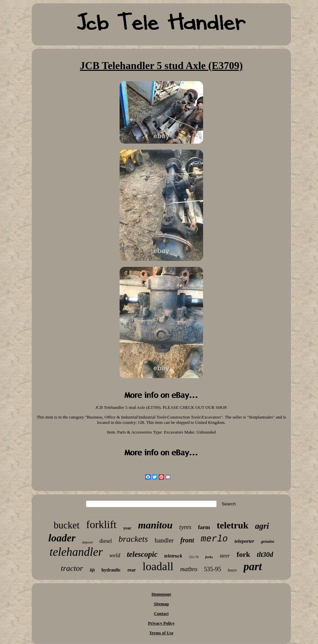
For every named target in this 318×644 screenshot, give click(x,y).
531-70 (194, 557)
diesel (106, 541)
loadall (158, 566)
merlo (214, 539)
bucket (67, 525)
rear (131, 570)
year (127, 528)
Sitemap (161, 604)
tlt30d (265, 554)
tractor (72, 568)
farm (204, 527)
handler (164, 540)
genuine (268, 541)
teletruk (233, 525)
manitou (155, 525)
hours (232, 570)
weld (115, 555)
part (253, 567)
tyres (185, 527)
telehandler (76, 552)
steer (225, 556)
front (187, 540)
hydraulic (111, 570)
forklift (101, 524)
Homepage (161, 594)
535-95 (213, 569)
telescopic (142, 554)
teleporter (244, 541)
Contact (161, 613)
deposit (88, 542)
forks (209, 557)
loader (62, 538)
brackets (133, 539)
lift (92, 570)
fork (243, 554)
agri (262, 526)
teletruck (173, 556)
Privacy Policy (161, 623)
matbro (189, 569)
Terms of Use (161, 633)
